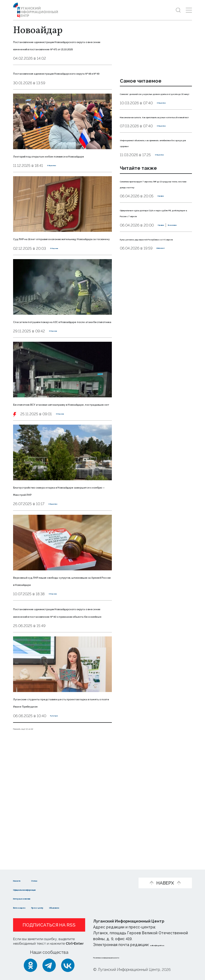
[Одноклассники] (30, 965)
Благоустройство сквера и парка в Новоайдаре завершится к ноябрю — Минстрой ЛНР (61, 574)
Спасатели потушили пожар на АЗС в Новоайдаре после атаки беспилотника (62, 379)
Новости (23, 880)
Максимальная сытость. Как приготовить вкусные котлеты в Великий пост (155, 134)
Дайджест (167, 308)
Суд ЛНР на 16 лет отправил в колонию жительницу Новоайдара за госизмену (60, 282)
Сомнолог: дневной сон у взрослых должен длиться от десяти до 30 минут (154, 99)
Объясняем (98, 907)
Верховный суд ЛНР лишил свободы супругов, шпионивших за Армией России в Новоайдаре (60, 671)
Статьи (57, 880)
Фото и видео (28, 907)
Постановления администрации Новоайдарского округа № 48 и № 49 (60, 95)
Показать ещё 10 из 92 (36, 845)
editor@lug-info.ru (168, 945)
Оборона (59, 299)
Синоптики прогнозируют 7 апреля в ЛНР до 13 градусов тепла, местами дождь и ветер (155, 216)
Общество (57, 202)
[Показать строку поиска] (178, 10)
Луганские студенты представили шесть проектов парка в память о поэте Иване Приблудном (60, 815)
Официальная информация (43, 889)
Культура (59, 832)
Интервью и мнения (35, 898)
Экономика (151, 279)
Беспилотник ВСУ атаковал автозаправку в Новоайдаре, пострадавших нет (53, 477)
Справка (166, 232)
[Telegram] (49, 965)
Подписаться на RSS (49, 925)
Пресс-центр (64, 907)
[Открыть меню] (189, 10)
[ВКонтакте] (68, 965)
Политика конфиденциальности (125, 957)
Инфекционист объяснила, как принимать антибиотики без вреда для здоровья (154, 169)
